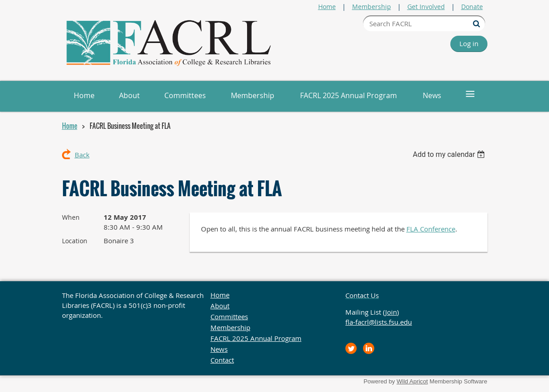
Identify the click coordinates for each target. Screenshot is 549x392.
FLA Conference (431, 229)
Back (82, 155)
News (219, 349)
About (220, 306)
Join (391, 312)
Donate (472, 7)
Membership (372, 7)
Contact (222, 360)
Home (327, 7)
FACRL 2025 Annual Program (256, 338)
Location (75, 241)
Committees (229, 316)
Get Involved (426, 7)
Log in (469, 43)
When (71, 217)
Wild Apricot (412, 381)
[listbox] (450, 154)
